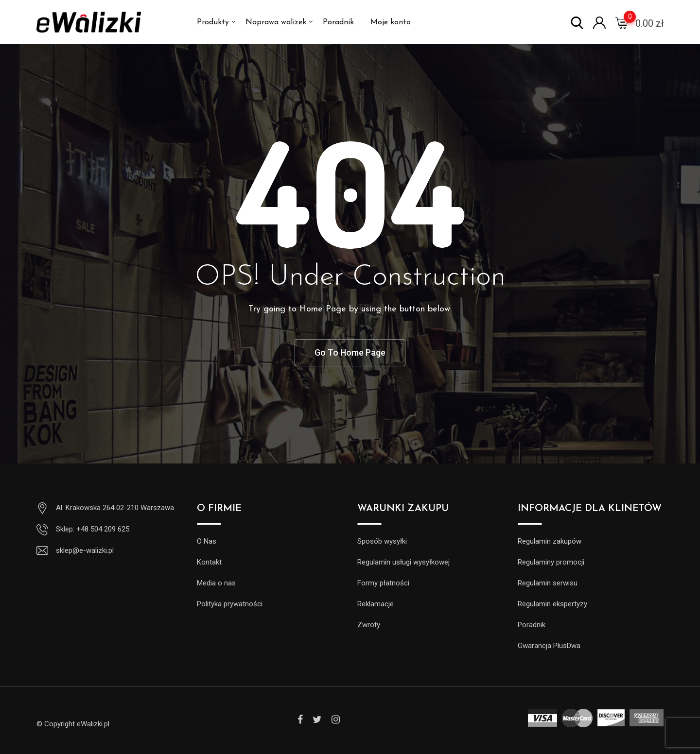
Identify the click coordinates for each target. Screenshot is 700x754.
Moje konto (391, 22)
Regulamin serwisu (548, 583)
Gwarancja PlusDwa (549, 646)
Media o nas (216, 583)
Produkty (213, 22)
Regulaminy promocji (551, 562)
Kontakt (209, 562)
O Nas (207, 541)
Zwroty (369, 625)
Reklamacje (376, 604)
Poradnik (338, 22)
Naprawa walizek (276, 22)
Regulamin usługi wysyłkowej (403, 562)
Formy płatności (383, 583)
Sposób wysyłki (382, 541)
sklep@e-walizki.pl (85, 550)
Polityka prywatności (230, 604)
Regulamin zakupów (550, 541)
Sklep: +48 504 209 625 (93, 529)
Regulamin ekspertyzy (552, 604)
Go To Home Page (350, 352)
